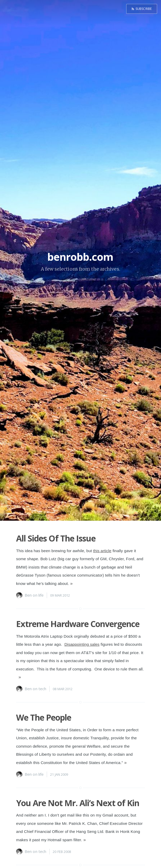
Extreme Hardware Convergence (78, 624)
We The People (44, 717)
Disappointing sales (82, 644)
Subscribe (144, 9)
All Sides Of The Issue (56, 538)
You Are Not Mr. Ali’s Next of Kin (78, 803)
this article (102, 551)
